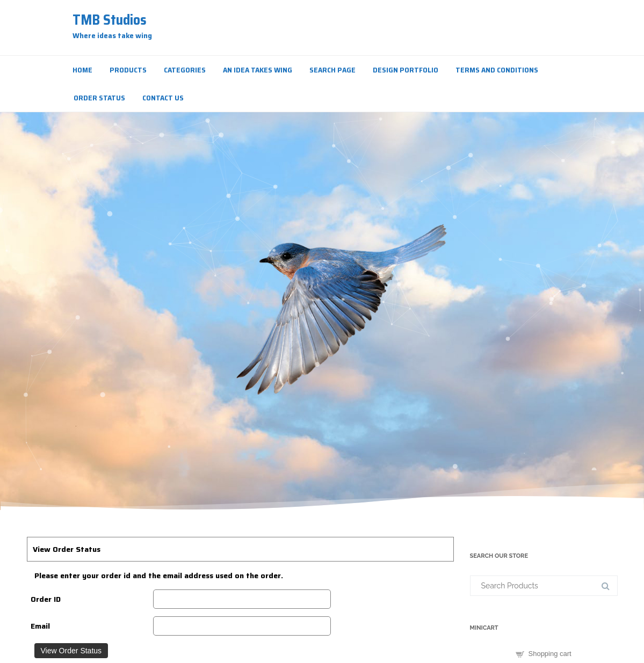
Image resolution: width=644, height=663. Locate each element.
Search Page (332, 70)
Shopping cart (550, 654)
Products (128, 70)
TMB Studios (110, 20)
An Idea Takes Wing (258, 70)
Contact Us (163, 98)
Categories (185, 70)
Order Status (99, 98)
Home (82, 70)
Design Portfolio (406, 70)
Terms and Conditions (497, 70)
